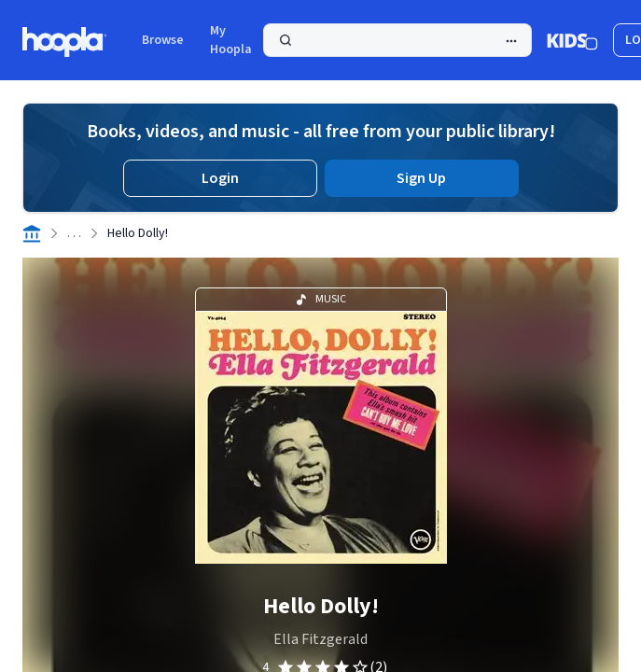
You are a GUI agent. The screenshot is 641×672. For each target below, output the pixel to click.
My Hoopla (231, 40)
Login (220, 178)
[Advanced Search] (511, 41)
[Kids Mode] (572, 40)
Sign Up (421, 178)
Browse (163, 40)
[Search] (397, 40)
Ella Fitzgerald (320, 639)
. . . (74, 233)
